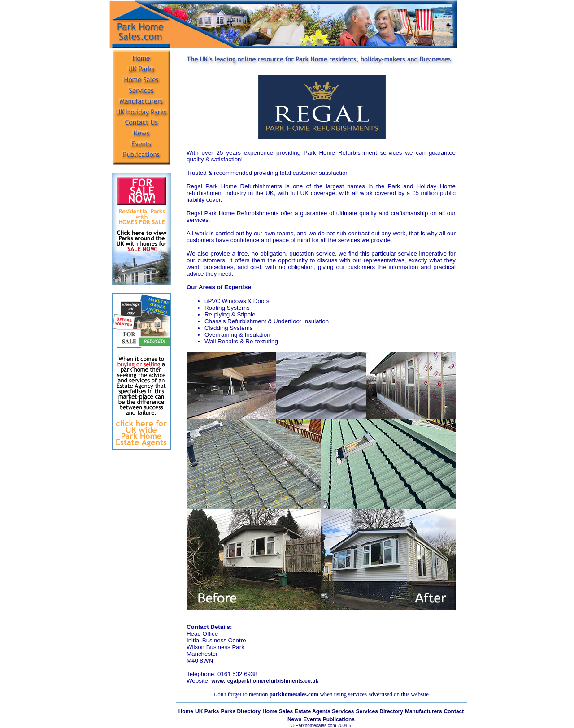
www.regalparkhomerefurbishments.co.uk (265, 681)
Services (343, 711)
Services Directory (380, 711)
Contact (454, 711)
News (294, 719)
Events (312, 719)
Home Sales (278, 711)
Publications (339, 719)
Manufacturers (424, 711)
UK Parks (207, 711)
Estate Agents (313, 711)
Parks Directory (241, 711)
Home (186, 711)
